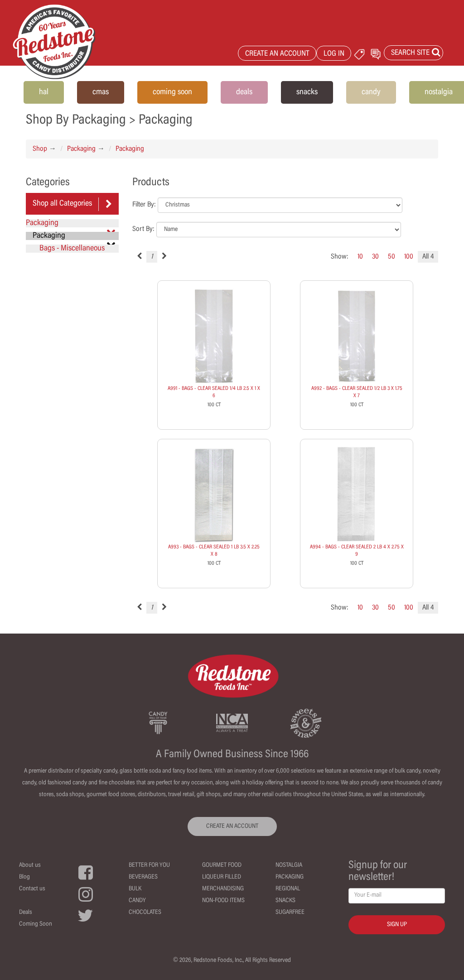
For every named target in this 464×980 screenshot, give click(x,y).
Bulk (135, 889)
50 (391, 257)
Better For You (149, 865)
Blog (24, 877)
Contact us (32, 889)
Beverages (143, 877)
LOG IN (334, 54)
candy (371, 92)
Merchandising (223, 889)
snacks (307, 92)
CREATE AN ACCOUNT (277, 54)
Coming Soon (36, 924)
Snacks (285, 901)
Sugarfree (290, 913)
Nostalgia (289, 865)
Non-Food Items (223, 901)
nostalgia (439, 92)
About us (30, 865)
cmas (101, 92)
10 (360, 257)
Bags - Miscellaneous (72, 249)
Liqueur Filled (222, 877)
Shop (40, 149)
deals (244, 92)
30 (375, 257)
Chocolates (145, 913)
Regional (288, 889)
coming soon (172, 92)
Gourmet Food (222, 865)
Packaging (81, 149)
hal (44, 92)
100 (409, 257)
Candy (137, 901)
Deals (26, 913)
